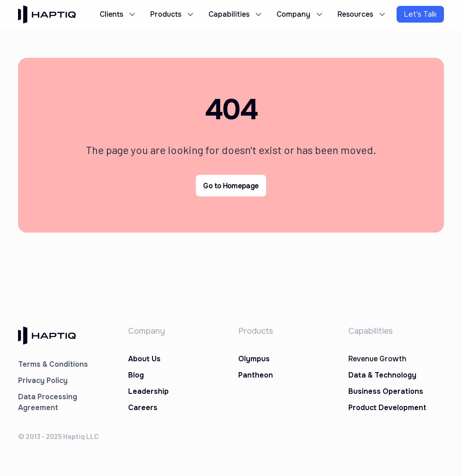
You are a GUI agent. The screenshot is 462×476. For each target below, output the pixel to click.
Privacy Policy (43, 380)
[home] (47, 14)
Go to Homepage (231, 186)
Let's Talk (420, 14)
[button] (117, 14)
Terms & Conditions (53, 364)
